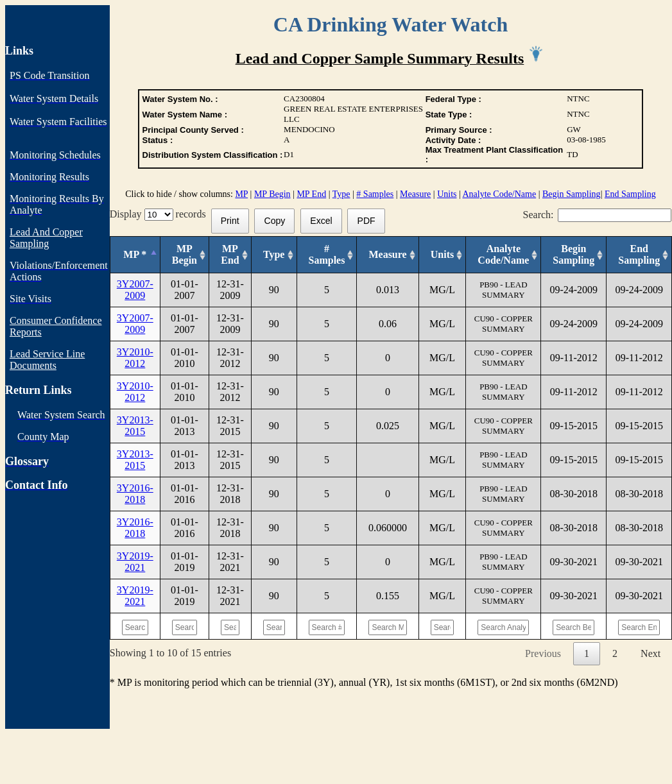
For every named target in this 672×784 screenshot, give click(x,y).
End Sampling (630, 194)
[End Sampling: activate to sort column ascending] (639, 255)
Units (447, 194)
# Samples (375, 194)
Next (650, 653)
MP (241, 194)
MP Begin (272, 194)
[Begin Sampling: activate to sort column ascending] (574, 255)
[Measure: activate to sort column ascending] (388, 255)
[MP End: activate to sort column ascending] (230, 255)
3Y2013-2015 (135, 426)
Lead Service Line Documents (47, 360)
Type (341, 194)
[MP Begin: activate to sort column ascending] (184, 255)
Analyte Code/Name (500, 194)
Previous (543, 653)
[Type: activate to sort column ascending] (274, 255)
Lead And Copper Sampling (46, 238)
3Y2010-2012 (135, 358)
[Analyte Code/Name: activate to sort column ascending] (504, 255)
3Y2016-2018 (135, 494)
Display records (160, 214)
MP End (311, 194)
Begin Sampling (572, 194)
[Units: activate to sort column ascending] (442, 255)
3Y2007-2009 (135, 290)
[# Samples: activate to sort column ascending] (327, 255)
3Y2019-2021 (135, 562)
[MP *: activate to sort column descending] (135, 255)
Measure (415, 194)
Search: (598, 215)
